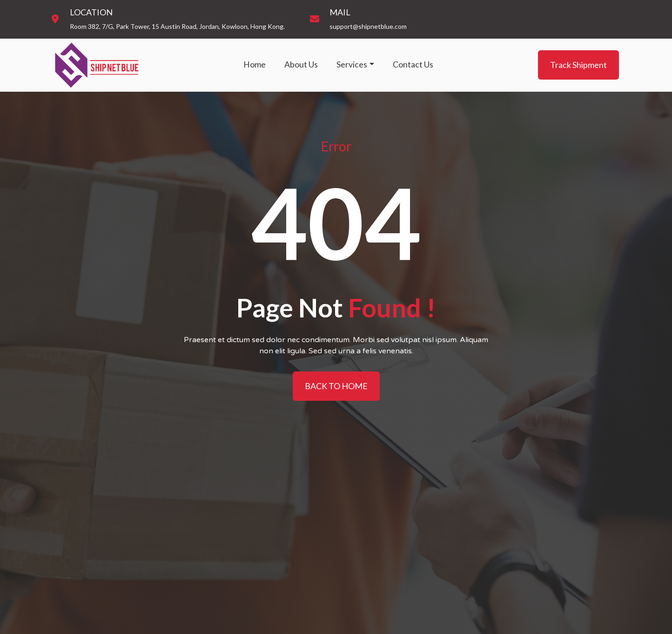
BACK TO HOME (336, 386)
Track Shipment (578, 65)
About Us (301, 64)
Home (255, 64)
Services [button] (352, 64)
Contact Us (413, 64)
